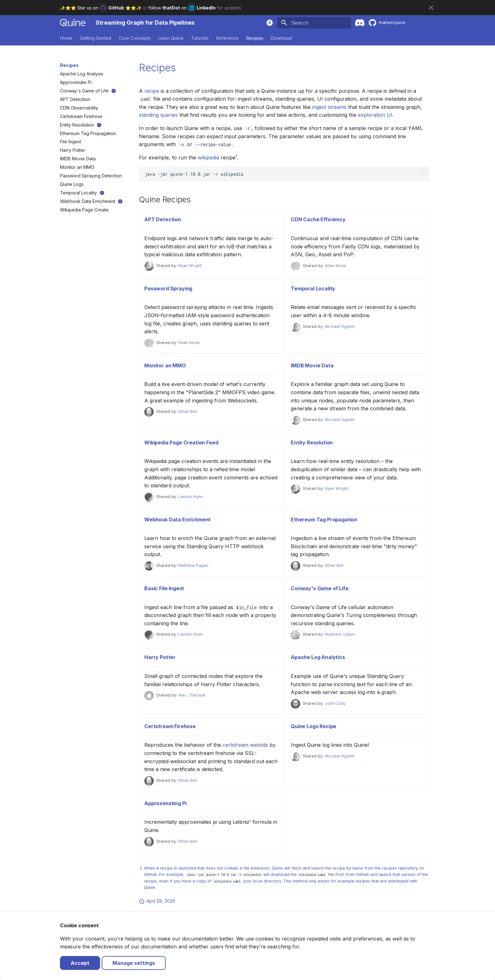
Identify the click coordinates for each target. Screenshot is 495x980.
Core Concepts (135, 38)
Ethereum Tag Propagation (324, 520)
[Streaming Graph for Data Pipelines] (73, 23)
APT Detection (163, 219)
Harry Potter (160, 657)
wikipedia (208, 157)
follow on (183, 8)
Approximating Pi (165, 803)
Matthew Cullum (340, 634)
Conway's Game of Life (320, 588)
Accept (80, 963)
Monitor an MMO (165, 365)
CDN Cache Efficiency (318, 219)
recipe (152, 91)
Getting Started (95, 38)
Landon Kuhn (191, 497)
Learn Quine (171, 38)
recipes (389, 868)
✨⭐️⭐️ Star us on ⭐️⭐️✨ (101, 8)
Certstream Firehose (170, 726)
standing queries (158, 115)
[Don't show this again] (431, 8)
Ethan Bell (188, 411)
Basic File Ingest (164, 588)
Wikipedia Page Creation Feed (181, 442)
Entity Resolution (312, 442)
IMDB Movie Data (312, 365)
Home (66, 38)
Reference (227, 38)
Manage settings (134, 963)
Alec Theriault (192, 695)
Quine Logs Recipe (313, 726)
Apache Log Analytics (318, 657)
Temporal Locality (313, 288)
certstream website (245, 745)
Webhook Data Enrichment (177, 520)
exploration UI (375, 115)
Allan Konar (336, 266)
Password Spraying (168, 288)
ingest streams (329, 107)
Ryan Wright (190, 266)
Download (281, 38)
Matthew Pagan (193, 565)
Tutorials (200, 38)
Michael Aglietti (340, 327)
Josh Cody (335, 703)
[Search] (314, 23)
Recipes (255, 38)
